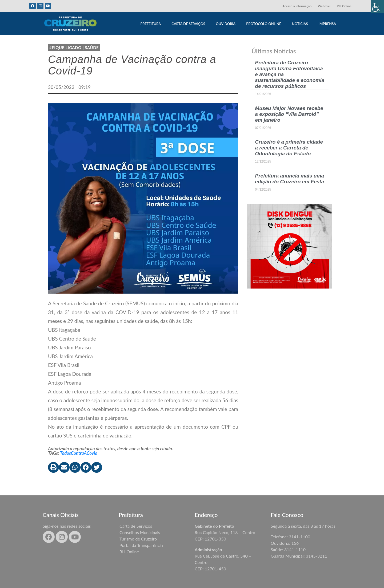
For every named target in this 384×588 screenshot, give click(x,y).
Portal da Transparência (141, 545)
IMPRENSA (327, 24)
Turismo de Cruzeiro (138, 539)
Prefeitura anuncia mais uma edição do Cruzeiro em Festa (289, 179)
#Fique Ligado (65, 48)
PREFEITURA (151, 24)
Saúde (92, 48)
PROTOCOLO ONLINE (264, 24)
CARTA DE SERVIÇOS (188, 24)
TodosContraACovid (79, 453)
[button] (53, 467)
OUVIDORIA (226, 24)
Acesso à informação (297, 6)
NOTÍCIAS (300, 24)
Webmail (324, 6)
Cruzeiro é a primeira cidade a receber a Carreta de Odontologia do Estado (289, 148)
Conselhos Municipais (140, 532)
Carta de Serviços (136, 526)
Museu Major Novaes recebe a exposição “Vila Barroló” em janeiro (289, 114)
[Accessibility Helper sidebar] (378, 6)
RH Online (344, 6)
